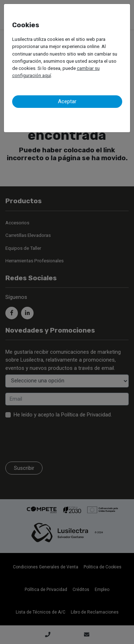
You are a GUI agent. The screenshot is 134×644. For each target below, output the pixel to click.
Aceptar (67, 101)
